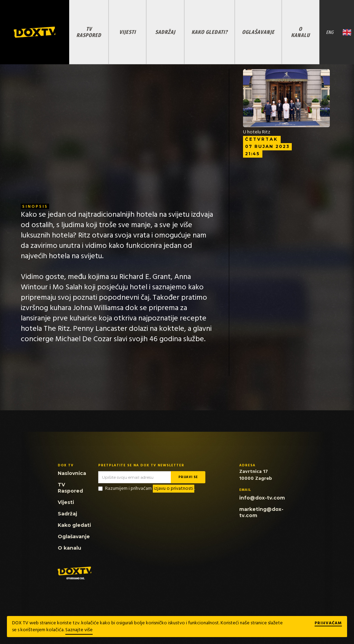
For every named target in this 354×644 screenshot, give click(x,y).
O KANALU (300, 32)
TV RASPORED (89, 32)
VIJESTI (128, 32)
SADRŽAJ (165, 32)
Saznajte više (79, 630)
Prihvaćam (328, 624)
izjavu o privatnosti (174, 489)
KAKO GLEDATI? (209, 32)
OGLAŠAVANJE (258, 32)
